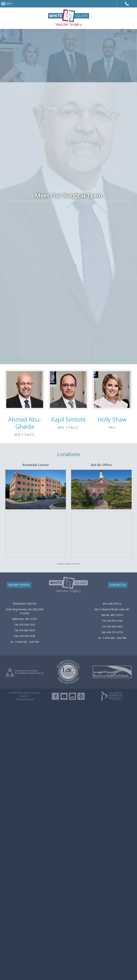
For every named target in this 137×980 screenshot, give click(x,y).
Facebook (55, 696)
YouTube (64, 696)
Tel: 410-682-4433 (25, 630)
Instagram (73, 696)
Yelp (81, 696)
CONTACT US (118, 585)
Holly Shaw (112, 419)
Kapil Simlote (68, 419)
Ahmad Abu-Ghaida (25, 423)
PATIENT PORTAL (19, 585)
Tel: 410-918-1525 (25, 625)
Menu (9, 4)
